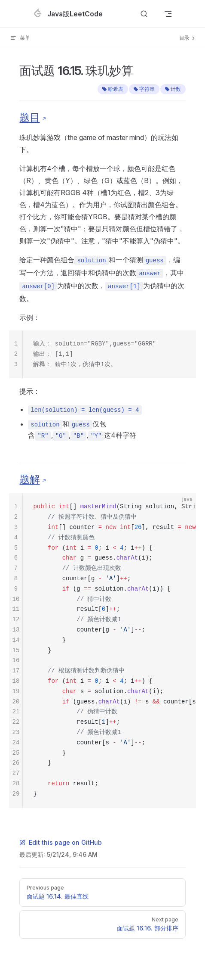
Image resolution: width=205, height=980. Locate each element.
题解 (29, 479)
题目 (29, 117)
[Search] (144, 14)
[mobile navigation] (168, 14)
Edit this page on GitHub (61, 842)
